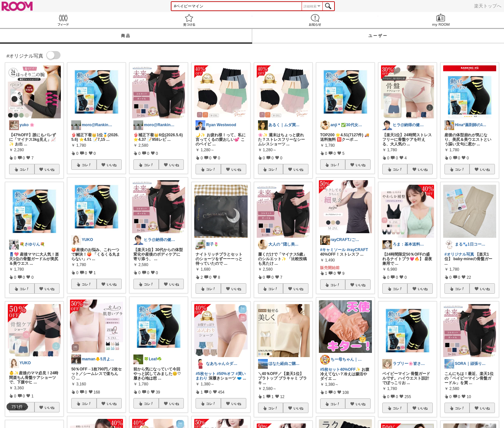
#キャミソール (333, 250)
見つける (189, 20)
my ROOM (441, 20)
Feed (63, 20)
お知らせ (315, 20)
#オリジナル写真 (459, 254)
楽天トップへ (488, 6)
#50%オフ (226, 374)
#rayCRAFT (357, 250)
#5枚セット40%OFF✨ (340, 369)
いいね (49, 169)
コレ (24, 169)
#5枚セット (205, 374)
